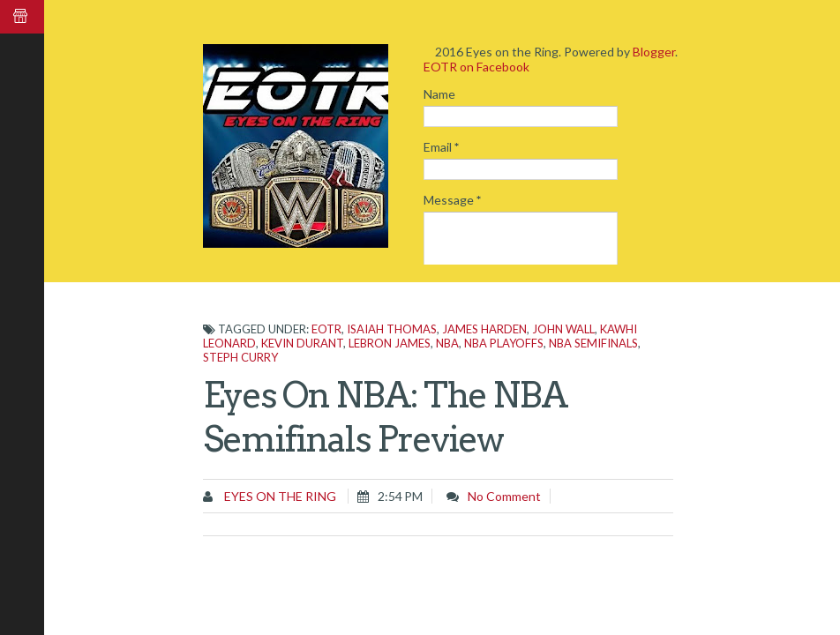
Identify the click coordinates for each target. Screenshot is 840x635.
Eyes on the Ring (279, 496)
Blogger (654, 52)
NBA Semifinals (593, 343)
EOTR (326, 329)
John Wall (563, 329)
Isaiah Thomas (392, 329)
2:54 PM (400, 496)
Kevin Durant (302, 343)
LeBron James (390, 343)
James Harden (484, 329)
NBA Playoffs (504, 343)
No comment (504, 496)
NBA (447, 343)
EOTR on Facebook (476, 67)
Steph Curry (240, 357)
